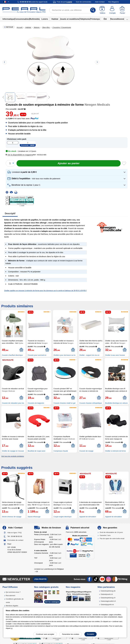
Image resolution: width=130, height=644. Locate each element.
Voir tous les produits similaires (13, 456)
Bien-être (46, 27)
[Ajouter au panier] (69, 163)
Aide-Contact (100, 2)
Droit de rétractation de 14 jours (111, 532)
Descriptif (10, 213)
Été (105, 19)
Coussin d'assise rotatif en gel (64, 403)
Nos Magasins (113, 2)
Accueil (20, 27)
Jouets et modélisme (70, 19)
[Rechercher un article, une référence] (73, 10)
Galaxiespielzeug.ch (108, 598)
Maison (37, 27)
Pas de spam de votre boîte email (112, 539)
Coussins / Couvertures (62, 27)
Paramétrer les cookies (71, 634)
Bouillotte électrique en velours (116, 403)
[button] (20, 155)
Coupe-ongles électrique (63, 517)
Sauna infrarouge (34, 517)
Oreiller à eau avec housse (115, 355)
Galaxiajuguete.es (107, 605)
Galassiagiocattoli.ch (108, 601)
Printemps (95, 19)
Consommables (22, 19)
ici (12, 628)
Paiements (76, 532)
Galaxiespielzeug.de (108, 591)
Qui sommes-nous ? (13, 592)
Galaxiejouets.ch (107, 594)
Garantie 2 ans (105, 535)
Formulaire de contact (15, 540)
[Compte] (113, 10)
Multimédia (34, 19)
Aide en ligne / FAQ (14, 533)
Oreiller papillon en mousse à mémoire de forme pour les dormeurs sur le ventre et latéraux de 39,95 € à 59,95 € (45, 291)
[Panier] (122, 10)
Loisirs (45, 19)
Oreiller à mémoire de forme (116, 451)
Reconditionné (117, 19)
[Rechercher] (93, 10)
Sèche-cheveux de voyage (12, 517)
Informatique (9, 19)
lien (12, 619)
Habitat (55, 19)
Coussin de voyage (86, 451)
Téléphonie (85, 19)
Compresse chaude (61, 451)
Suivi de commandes (83, 2)
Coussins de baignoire (36, 403)
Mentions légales (12, 606)
